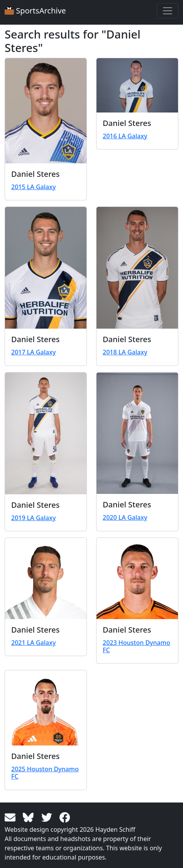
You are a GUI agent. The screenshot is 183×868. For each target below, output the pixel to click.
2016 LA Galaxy (125, 136)
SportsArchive (35, 11)
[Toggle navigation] (168, 11)
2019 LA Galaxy (33, 518)
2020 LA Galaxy (125, 517)
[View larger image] (46, 111)
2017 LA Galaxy (33, 352)
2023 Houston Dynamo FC (136, 646)
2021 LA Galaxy (33, 643)
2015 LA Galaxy (33, 187)
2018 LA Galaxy (125, 352)
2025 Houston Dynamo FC (45, 773)
